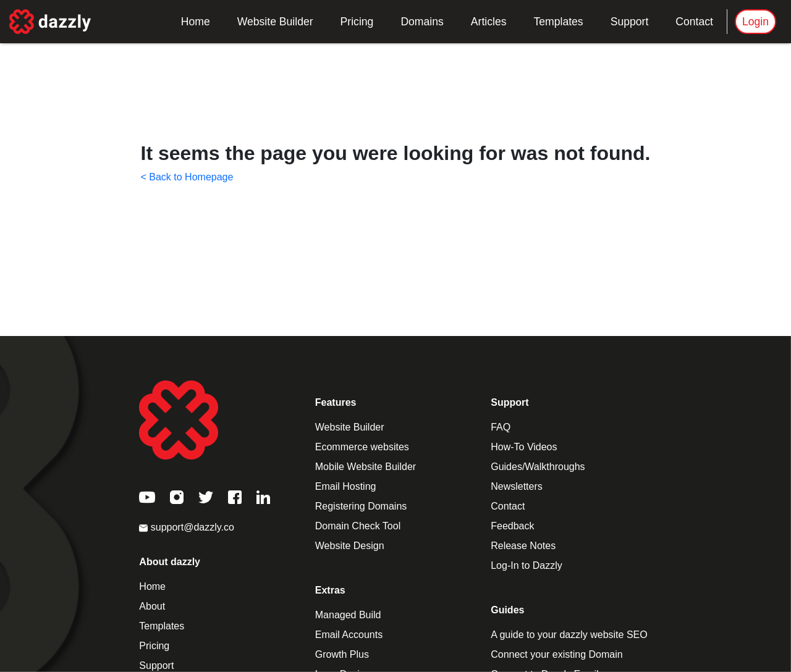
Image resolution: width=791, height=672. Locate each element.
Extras (330, 590)
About (152, 606)
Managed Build (348, 615)
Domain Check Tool (358, 526)
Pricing (357, 22)
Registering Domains (361, 506)
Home (196, 22)
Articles (489, 22)
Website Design (350, 546)
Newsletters (517, 486)
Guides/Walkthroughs (538, 467)
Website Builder (275, 22)
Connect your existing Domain (556, 654)
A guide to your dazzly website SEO (569, 635)
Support (630, 22)
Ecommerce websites (362, 447)
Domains (422, 22)
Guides (507, 610)
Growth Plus (342, 654)
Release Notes (523, 546)
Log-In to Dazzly (527, 565)
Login (755, 22)
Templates (558, 22)
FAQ (501, 427)
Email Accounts (349, 635)
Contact (694, 22)
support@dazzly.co (187, 527)
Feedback (512, 526)
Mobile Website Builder (366, 467)
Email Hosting (346, 486)
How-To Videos (524, 447)
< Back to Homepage (187, 177)
